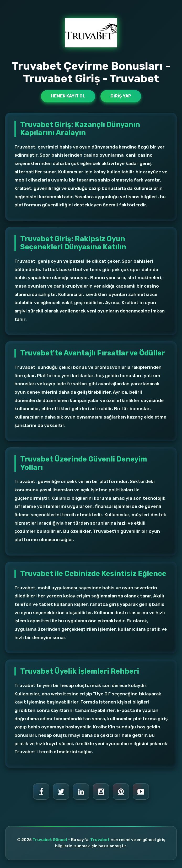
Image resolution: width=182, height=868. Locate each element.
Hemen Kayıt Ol (68, 96)
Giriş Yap (121, 96)
